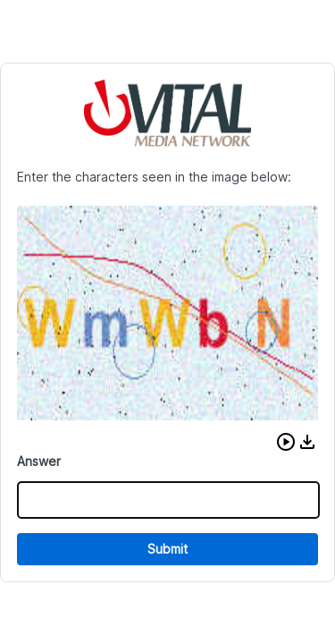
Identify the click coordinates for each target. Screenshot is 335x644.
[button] (286, 442)
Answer (39, 461)
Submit (167, 549)
